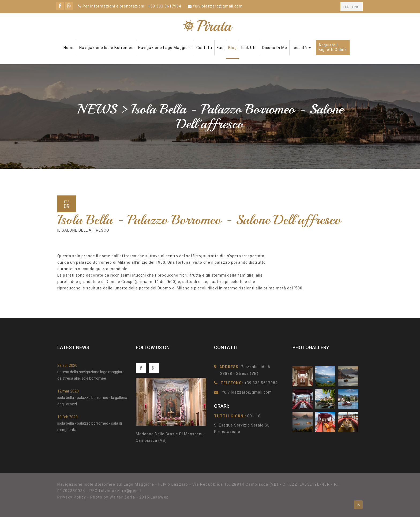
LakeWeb (160, 497)
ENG (356, 7)
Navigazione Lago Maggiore (165, 48)
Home (69, 48)
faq (220, 48)
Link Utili (250, 48)
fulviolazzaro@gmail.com (218, 6)
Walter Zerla (122, 497)
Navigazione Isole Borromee (106, 48)
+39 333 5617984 (165, 6)
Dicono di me (275, 48)
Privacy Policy (72, 497)
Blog (232, 48)
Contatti (204, 48)
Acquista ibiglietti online (333, 47)
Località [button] (301, 48)
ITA (346, 7)
